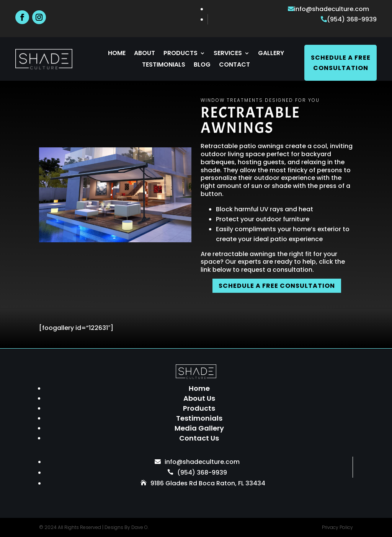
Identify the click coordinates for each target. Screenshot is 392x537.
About (145, 54)
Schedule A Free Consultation (341, 63)
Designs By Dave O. (127, 527)
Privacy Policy (337, 527)
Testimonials (164, 65)
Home (117, 54)
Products (180, 54)
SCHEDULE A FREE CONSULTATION (277, 286)
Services (228, 54)
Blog (202, 65)
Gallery (271, 54)
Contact (234, 65)
